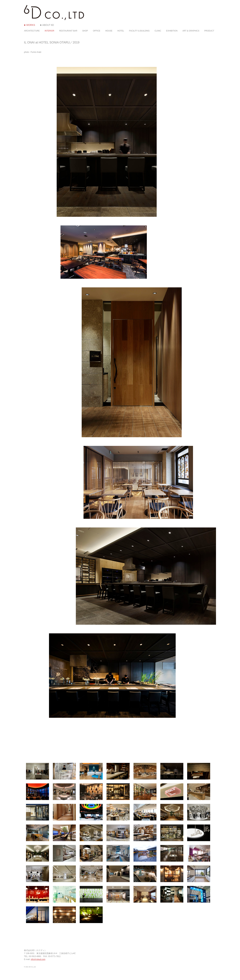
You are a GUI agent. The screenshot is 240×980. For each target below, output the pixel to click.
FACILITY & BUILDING (139, 31)
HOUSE (109, 31)
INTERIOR (49, 31)
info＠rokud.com (38, 959)
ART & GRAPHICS (191, 31)
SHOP (85, 31)
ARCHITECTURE (32, 31)
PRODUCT (209, 31)
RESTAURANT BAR (68, 31)
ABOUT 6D (48, 25)
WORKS (31, 25)
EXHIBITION (172, 31)
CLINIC (158, 31)
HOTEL (121, 31)
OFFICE (97, 31)
